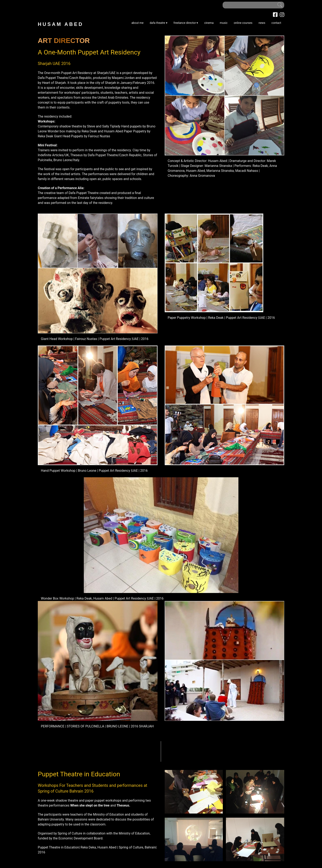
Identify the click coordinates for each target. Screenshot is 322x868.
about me (137, 23)
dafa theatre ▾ (159, 23)
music (224, 23)
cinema (209, 23)
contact (276, 23)
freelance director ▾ (186, 23)
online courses (243, 23)
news (262, 23)
